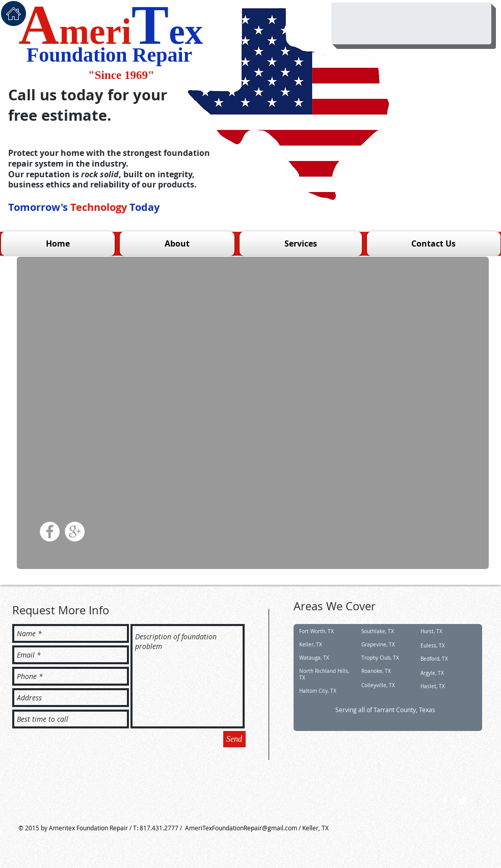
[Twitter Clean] (463, 800)
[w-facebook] (445, 800)
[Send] (234, 739)
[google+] (481, 800)
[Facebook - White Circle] (50, 532)
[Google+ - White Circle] (75, 532)
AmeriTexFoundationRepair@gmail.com (241, 828)
